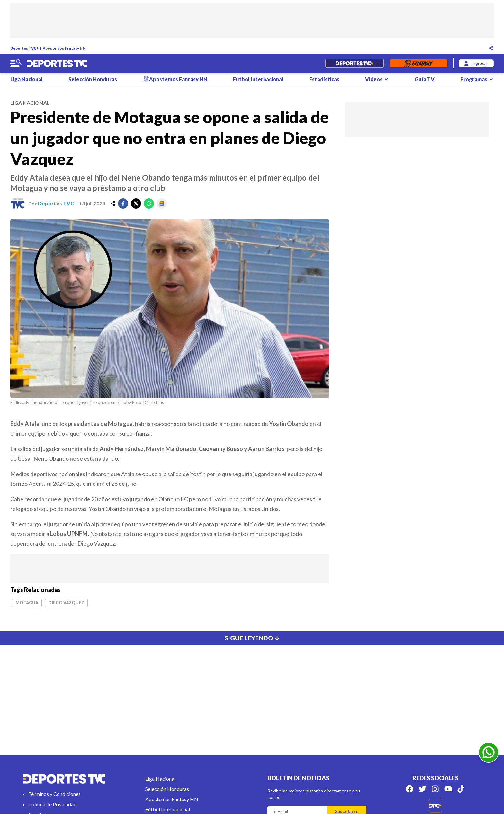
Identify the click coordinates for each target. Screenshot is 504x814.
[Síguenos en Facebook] (410, 789)
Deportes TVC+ (25, 48)
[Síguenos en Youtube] (448, 789)
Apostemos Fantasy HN (64, 48)
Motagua (27, 603)
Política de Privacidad (52, 804)
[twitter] (136, 204)
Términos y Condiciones (54, 794)
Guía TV (425, 79)
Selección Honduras (93, 79)
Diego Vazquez (66, 603)
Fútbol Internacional (258, 79)
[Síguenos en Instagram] (435, 789)
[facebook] (123, 204)
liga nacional (30, 103)
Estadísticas (324, 79)
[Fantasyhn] (419, 63)
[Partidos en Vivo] (354, 63)
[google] (162, 204)
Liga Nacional (27, 79)
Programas (477, 79)
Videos (377, 79)
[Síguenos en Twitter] (422, 789)
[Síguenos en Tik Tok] (461, 789)
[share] (113, 204)
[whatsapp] (149, 204)
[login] (476, 63)
